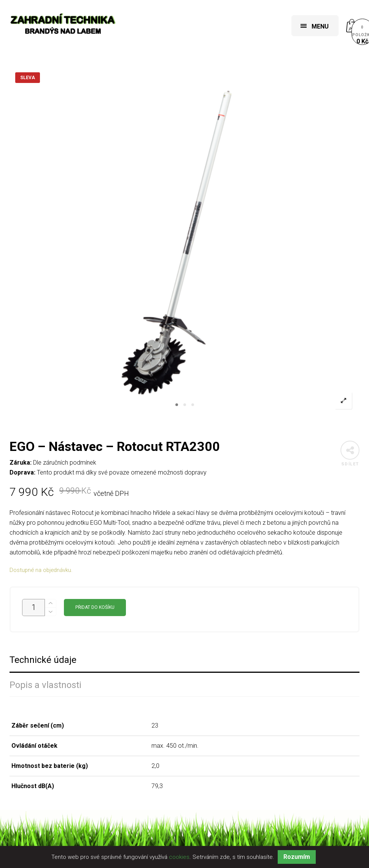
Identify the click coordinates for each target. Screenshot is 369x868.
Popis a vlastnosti (45, 685)
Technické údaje (43, 660)
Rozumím (297, 857)
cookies (179, 857)
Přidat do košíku (95, 607)
